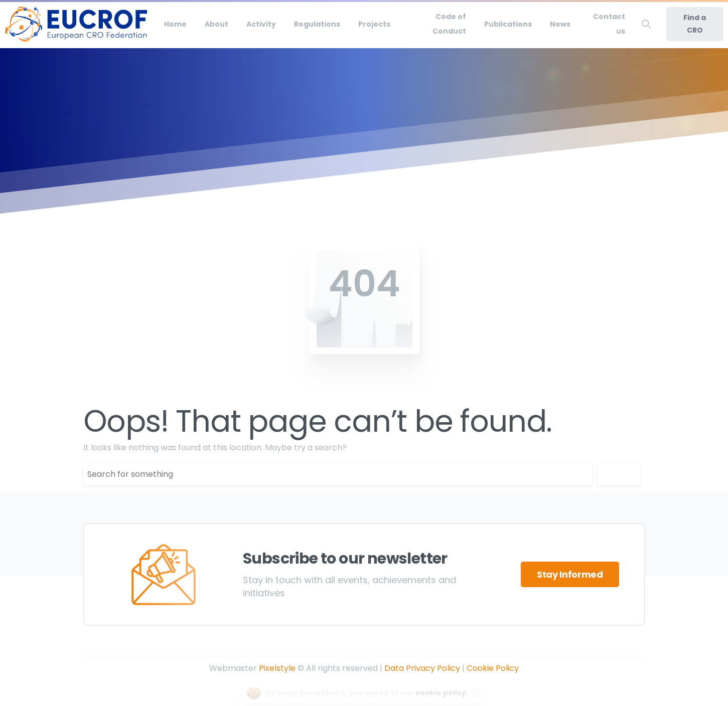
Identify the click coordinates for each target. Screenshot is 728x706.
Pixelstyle (277, 668)
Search (619, 474)
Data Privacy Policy (422, 668)
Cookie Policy (493, 668)
